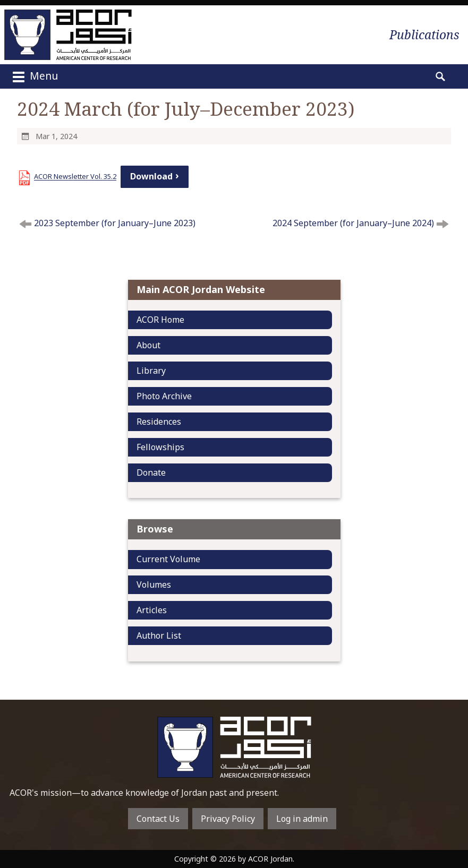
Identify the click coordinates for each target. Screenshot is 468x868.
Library (151, 371)
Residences (159, 422)
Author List (159, 635)
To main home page (234, 747)
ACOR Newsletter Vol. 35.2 (75, 176)
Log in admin (302, 819)
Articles (152, 610)
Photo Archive (164, 396)
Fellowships (160, 447)
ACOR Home (160, 320)
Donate (151, 472)
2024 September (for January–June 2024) (353, 223)
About (148, 345)
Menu (34, 77)
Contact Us (158, 819)
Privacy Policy (228, 819)
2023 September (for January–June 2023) (115, 223)
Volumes (154, 585)
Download (151, 176)
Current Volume (168, 559)
